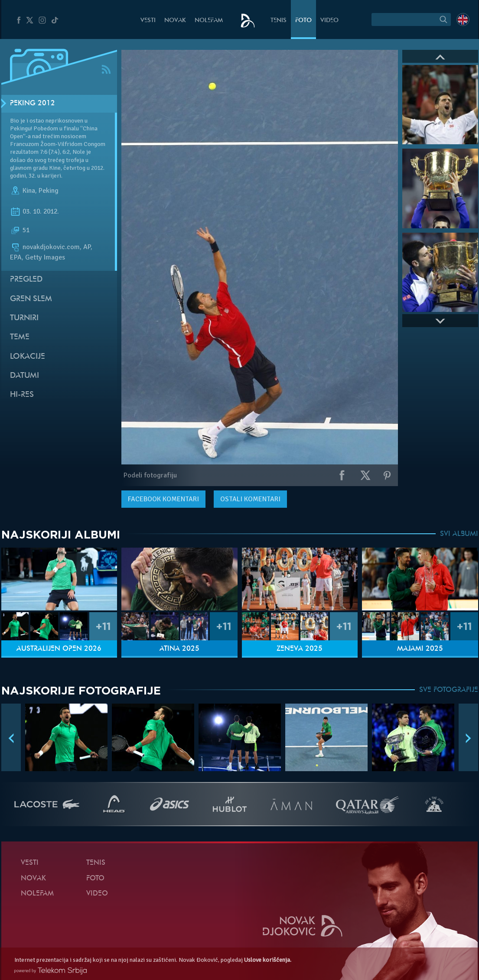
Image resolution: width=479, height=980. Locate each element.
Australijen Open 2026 (59, 649)
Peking (49, 191)
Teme (20, 337)
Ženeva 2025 (300, 649)
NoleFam (209, 21)
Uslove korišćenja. (268, 960)
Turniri (24, 318)
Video (329, 21)
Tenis (279, 21)
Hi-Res (22, 395)
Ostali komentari (250, 499)
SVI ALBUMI (459, 534)
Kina (29, 191)
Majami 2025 (420, 649)
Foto (303, 21)
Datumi (24, 376)
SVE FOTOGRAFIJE (449, 690)
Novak (175, 21)
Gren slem (31, 299)
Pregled (26, 280)
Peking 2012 (33, 104)
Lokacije (28, 357)
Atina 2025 (179, 649)
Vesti (148, 21)
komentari (163, 499)
